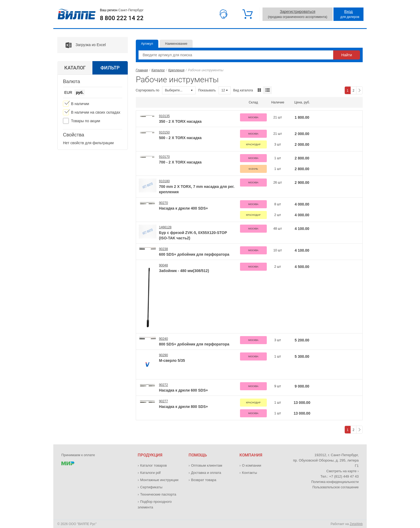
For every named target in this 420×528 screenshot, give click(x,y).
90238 (164, 249)
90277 (164, 401)
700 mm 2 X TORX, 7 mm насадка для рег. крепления (197, 189)
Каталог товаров (153, 465)
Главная (142, 70)
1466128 (165, 227)
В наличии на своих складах (96, 112)
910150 (164, 132)
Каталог (158, 70)
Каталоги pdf (150, 473)
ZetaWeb (356, 524)
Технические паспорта (158, 494)
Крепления (176, 70)
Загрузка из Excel (82, 45)
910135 (164, 116)
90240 (164, 339)
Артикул (147, 44)
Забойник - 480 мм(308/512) (184, 271)
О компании (252, 465)
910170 (164, 157)
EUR (68, 92)
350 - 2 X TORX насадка (180, 121)
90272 (164, 385)
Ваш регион (122, 10)
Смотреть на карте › (342, 471)
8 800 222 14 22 (122, 18)
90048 (164, 265)
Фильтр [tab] (110, 68)
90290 (164, 355)
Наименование (176, 44)
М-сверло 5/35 (172, 360)
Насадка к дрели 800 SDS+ (184, 407)
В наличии (80, 104)
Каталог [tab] (75, 68)
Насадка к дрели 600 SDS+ (184, 390)
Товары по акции (86, 121)
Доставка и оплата (206, 473)
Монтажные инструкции (159, 480)
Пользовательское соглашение (335, 487)
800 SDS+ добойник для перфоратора (194, 344)
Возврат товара (204, 480)
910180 (164, 181)
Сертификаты (151, 487)
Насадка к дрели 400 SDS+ (184, 208)
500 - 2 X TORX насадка (180, 138)
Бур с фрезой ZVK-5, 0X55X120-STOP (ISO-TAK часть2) (193, 235)
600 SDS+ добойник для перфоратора (194, 254)
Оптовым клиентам (207, 465)
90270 (164, 203)
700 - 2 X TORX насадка (180, 162)
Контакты (249, 473)
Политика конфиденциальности (335, 482)
